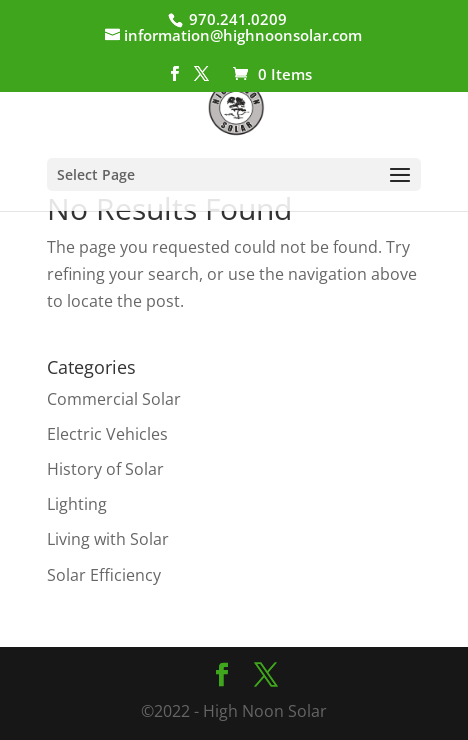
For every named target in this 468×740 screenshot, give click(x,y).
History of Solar (105, 469)
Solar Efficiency (104, 575)
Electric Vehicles (107, 434)
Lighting (77, 504)
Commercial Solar (114, 399)
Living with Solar (108, 539)
